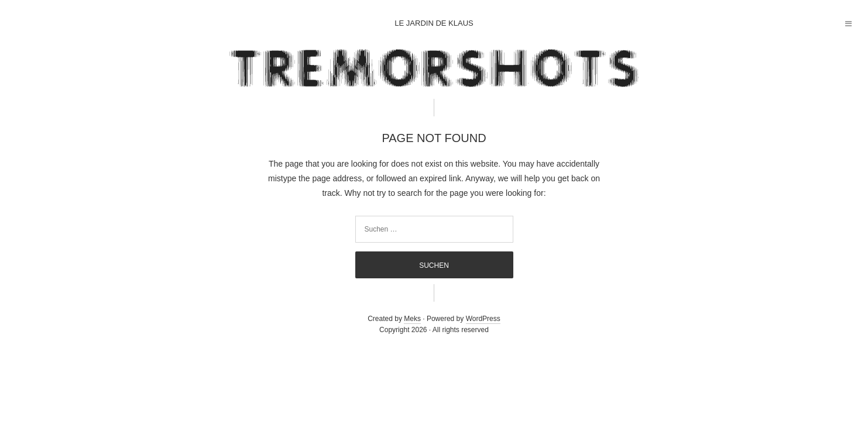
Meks (412, 319)
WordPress (483, 319)
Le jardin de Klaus (434, 23)
